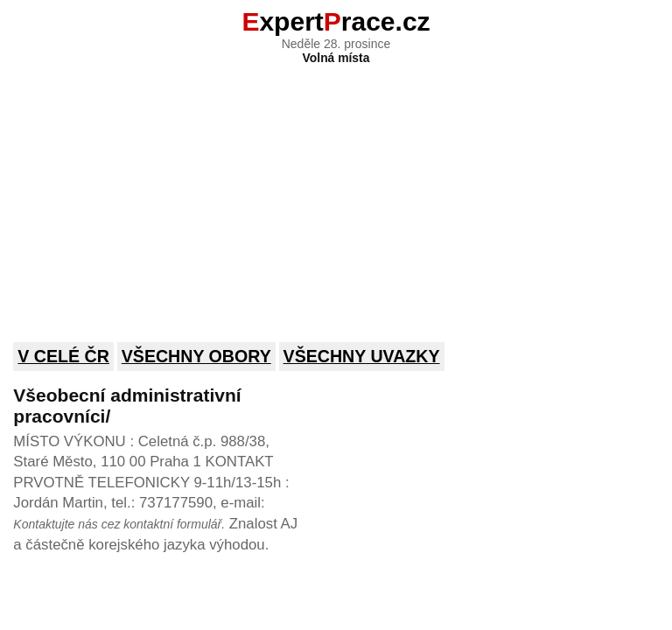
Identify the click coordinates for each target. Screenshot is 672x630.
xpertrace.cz (336, 21)
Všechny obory (196, 356)
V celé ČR (63, 356)
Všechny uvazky (362, 356)
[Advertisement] (336, 192)
